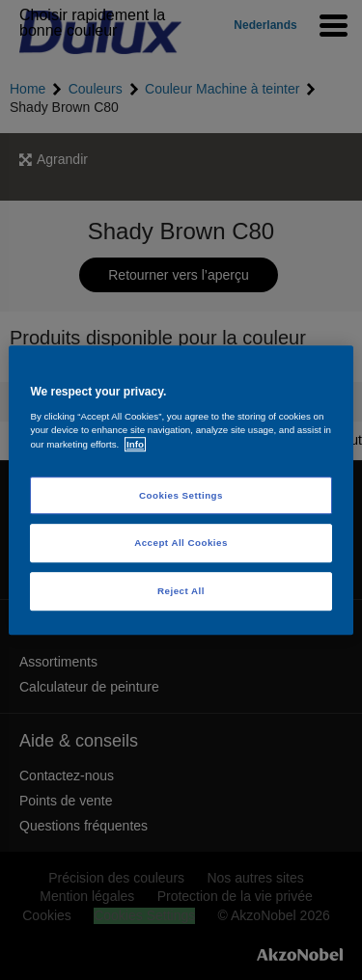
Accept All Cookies (181, 544)
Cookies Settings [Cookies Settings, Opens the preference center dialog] (181, 495)
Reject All (181, 591)
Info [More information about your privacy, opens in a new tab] (135, 444)
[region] (181, 490)
